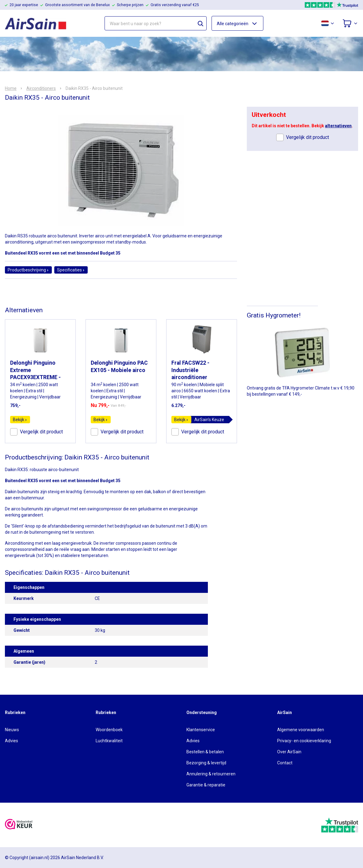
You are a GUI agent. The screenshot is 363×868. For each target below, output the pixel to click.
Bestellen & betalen (205, 752)
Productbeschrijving (28, 270)
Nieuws (12, 730)
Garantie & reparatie (206, 785)
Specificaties (71, 270)
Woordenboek (109, 730)
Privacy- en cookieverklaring (304, 741)
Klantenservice (201, 730)
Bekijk (20, 420)
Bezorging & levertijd (206, 763)
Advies (11, 741)
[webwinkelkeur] (19, 825)
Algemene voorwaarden (301, 730)
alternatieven (338, 126)
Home (11, 88)
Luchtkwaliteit (109, 741)
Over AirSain (289, 752)
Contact (285, 763)
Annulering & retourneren (211, 774)
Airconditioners (41, 88)
